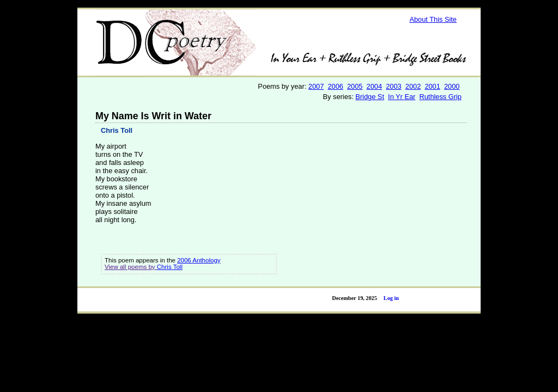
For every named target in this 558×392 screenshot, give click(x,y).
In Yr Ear (402, 97)
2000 (452, 86)
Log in (391, 298)
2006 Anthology (199, 260)
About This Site (433, 19)
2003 (393, 86)
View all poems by (131, 267)
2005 (355, 86)
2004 (374, 86)
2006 (335, 86)
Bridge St (370, 97)
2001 (432, 86)
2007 (316, 86)
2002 (413, 86)
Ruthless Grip (440, 97)
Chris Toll (117, 130)
